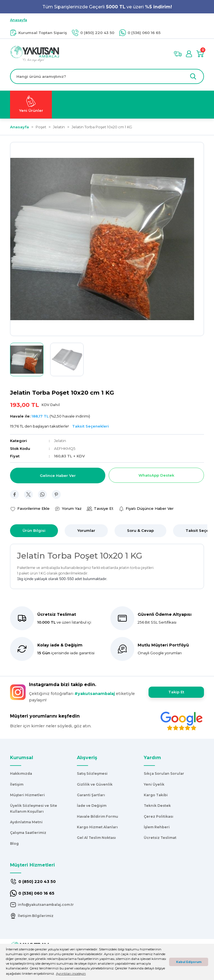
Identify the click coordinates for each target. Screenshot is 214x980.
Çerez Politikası (159, 816)
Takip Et (176, 692)
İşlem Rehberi (157, 827)
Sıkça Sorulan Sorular (164, 773)
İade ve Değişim (92, 806)
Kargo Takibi (156, 795)
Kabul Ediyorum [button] (189, 962)
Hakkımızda (21, 773)
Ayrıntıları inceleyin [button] (71, 974)
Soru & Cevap (140, 530)
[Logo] (35, 54)
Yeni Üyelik (154, 784)
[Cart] (200, 54)
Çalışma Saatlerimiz (28, 833)
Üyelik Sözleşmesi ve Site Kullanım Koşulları (34, 808)
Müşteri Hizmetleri (27, 795)
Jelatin (60, 441)
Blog (14, 843)
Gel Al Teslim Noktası (96, 838)
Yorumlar (86, 530)
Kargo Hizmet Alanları (97, 827)
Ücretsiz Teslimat (160, 838)
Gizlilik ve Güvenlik (95, 784)
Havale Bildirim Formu (98, 816)
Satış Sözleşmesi (92, 773)
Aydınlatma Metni (26, 822)
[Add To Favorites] (30, 509)
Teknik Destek (157, 806)
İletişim (17, 784)
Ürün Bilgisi (34, 530)
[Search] (107, 76)
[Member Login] (189, 54)
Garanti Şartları (91, 795)
